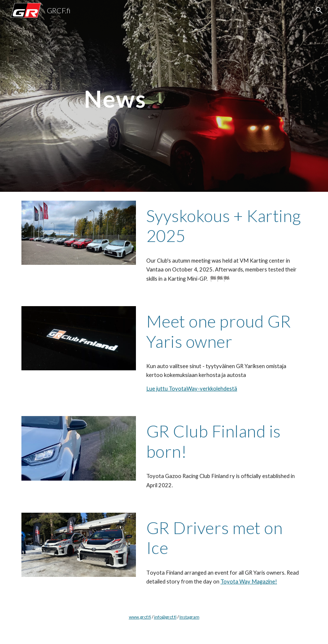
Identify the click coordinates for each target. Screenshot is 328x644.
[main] (115, 96)
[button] (319, 10)
